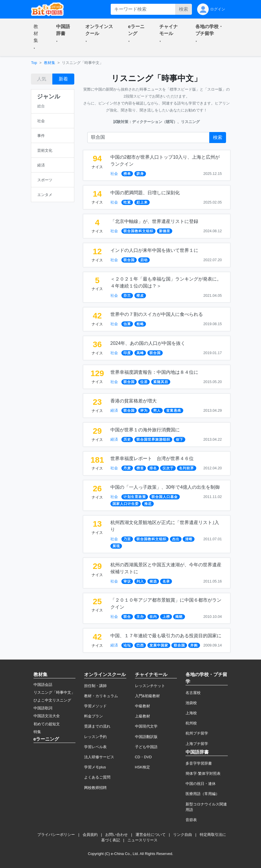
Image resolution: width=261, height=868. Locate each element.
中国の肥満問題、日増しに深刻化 (145, 193)
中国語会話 (43, 685)
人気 (42, 79)
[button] (38, 37)
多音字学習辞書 (199, 763)
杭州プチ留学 (197, 733)
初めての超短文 (47, 724)
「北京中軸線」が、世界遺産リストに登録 (154, 221)
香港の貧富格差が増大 (134, 401)
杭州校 (191, 723)
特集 (37, 732)
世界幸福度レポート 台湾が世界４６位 (152, 458)
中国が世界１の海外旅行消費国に (145, 430)
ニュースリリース (142, 840)
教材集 (50, 63)
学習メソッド (95, 706)
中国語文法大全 (47, 716)
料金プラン (94, 716)
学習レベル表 (95, 747)
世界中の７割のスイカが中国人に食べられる (157, 314)
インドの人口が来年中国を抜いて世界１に (154, 250)
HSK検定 (142, 767)
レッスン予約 (95, 737)
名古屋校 (193, 693)
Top (34, 63)
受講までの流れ (97, 726)
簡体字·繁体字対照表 (203, 773)
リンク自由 (183, 835)
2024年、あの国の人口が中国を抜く (148, 343)
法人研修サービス (99, 757)
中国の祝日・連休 (201, 784)
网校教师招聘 (95, 788)
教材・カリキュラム (101, 696)
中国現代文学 (146, 726)
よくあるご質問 (97, 777)
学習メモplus (95, 767)
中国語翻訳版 (146, 737)
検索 (184, 9)
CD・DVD (144, 757)
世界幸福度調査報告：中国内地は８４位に (154, 372)
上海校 (191, 713)
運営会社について (151, 835)
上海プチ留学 (197, 744)
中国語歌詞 (43, 708)
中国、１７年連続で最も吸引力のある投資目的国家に (166, 636)
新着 (63, 79)
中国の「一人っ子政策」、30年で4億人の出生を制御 (165, 487)
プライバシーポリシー (56, 835)
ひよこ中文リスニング (52, 700)
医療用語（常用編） (202, 794)
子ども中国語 (146, 747)
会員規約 (90, 835)
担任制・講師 (95, 686)
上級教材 (142, 716)
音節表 (191, 820)
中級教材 (142, 706)
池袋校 (191, 703)
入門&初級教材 (148, 696)
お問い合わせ (116, 835)
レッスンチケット (150, 686)
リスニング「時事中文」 (54, 692)
